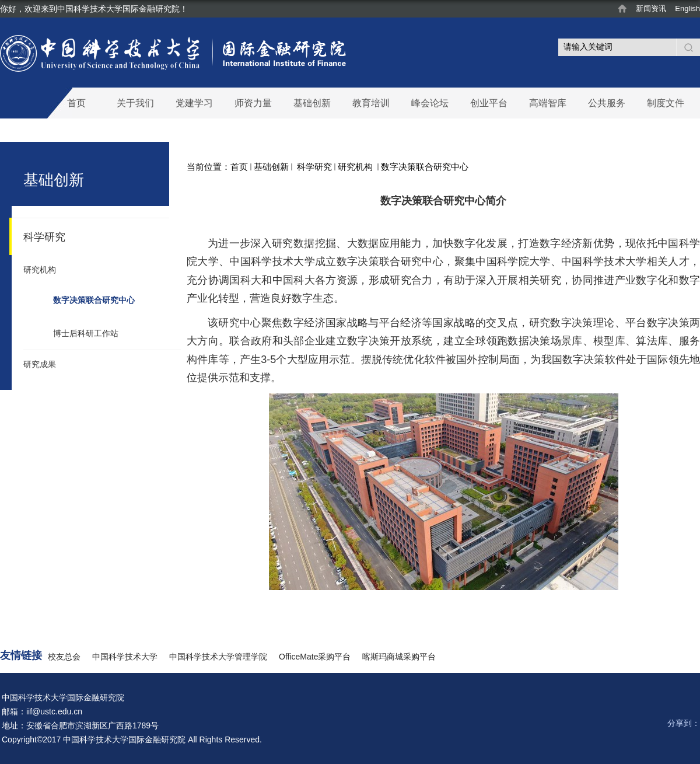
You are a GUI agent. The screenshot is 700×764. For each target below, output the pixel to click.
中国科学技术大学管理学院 (218, 657)
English (687, 8)
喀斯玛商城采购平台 (399, 657)
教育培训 (371, 103)
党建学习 (194, 103)
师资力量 (253, 103)
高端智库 (548, 103)
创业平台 (489, 103)
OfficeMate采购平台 (315, 657)
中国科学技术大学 (125, 657)
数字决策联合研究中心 (425, 167)
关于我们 (135, 103)
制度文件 (666, 103)
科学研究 (313, 167)
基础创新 (312, 103)
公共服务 (607, 103)
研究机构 (356, 167)
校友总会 (64, 657)
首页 (76, 103)
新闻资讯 (651, 8)
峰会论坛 (430, 103)
